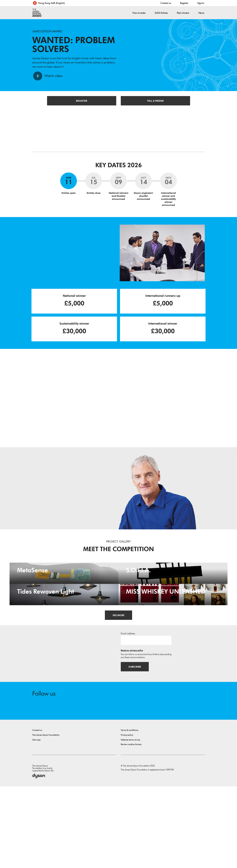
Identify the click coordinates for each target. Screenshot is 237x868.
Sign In (201, 3)
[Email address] (146, 721)
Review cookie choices (131, 826)
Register (184, 3)
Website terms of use (130, 821)
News (201, 13)
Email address (128, 715)
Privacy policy (127, 817)
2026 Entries (161, 13)
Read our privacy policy (132, 732)
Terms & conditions (130, 812)
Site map (36, 821)
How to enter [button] (139, 13)
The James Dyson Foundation (46, 817)
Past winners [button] (183, 13)
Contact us (166, 3)
